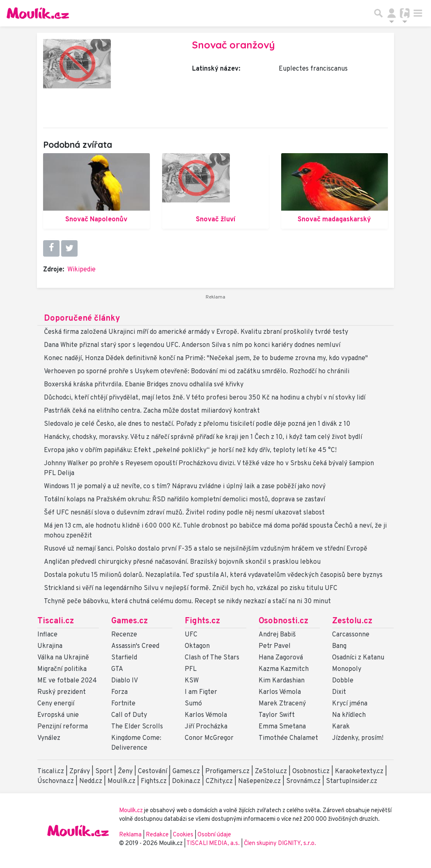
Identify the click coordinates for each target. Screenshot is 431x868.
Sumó (193, 704)
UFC (191, 635)
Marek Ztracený (282, 704)
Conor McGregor (209, 738)
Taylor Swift (277, 715)
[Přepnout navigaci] (392, 13)
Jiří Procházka (206, 727)
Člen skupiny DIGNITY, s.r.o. (280, 844)
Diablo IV (125, 681)
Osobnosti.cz (283, 621)
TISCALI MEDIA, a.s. (214, 844)
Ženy (125, 772)
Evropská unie (58, 715)
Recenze (124, 635)
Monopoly (347, 669)
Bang (339, 646)
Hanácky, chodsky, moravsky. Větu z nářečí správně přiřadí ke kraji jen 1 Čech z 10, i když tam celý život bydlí (203, 437)
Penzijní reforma (63, 727)
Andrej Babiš (277, 635)
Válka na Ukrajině (63, 658)
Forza (119, 692)
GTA (117, 669)
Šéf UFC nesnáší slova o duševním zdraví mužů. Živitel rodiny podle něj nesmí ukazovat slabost (184, 513)
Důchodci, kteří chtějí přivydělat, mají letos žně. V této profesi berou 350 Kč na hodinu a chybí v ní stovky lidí (205, 398)
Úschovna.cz (56, 781)
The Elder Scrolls (137, 727)
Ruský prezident (62, 692)
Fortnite (123, 704)
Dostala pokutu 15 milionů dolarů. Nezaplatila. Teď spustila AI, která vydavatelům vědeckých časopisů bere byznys (213, 575)
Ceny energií (56, 704)
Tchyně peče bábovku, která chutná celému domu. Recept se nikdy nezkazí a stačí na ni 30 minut (187, 602)
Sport (104, 772)
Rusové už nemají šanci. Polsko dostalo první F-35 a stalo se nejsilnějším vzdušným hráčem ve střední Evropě (206, 549)
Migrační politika (62, 669)
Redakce (157, 835)
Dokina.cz (186, 781)
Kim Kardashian (282, 681)
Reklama (130, 835)
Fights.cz (202, 621)
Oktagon (197, 646)
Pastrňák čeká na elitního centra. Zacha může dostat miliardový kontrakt (152, 411)
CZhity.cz (219, 781)
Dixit (339, 692)
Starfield (124, 658)
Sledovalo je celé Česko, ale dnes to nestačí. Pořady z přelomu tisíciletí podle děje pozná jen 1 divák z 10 (197, 424)
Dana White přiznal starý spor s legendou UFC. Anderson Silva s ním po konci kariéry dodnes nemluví (192, 345)
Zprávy (80, 772)
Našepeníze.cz (259, 781)
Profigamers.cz (227, 772)
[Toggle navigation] (418, 13)
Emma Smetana (282, 727)
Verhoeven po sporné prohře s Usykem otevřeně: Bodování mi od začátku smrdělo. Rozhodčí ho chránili (197, 372)
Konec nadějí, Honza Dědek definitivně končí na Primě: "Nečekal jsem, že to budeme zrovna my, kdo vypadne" (206, 358)
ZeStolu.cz (271, 772)
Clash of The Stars (212, 658)
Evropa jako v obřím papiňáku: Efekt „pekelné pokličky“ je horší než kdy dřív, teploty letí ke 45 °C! (190, 450)
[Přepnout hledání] (378, 13)
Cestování (152, 772)
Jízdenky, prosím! (358, 738)
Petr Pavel (275, 646)
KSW (192, 681)
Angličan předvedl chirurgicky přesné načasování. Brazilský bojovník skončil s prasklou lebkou (182, 562)
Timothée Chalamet (288, 738)
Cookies (183, 835)
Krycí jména (350, 704)
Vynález (49, 738)
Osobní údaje (214, 835)
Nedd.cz (91, 781)
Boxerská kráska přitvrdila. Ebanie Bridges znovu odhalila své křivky (144, 385)
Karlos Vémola (206, 715)
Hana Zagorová (281, 658)
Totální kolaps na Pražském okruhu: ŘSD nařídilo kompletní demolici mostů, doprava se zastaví (185, 500)
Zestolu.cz (352, 621)
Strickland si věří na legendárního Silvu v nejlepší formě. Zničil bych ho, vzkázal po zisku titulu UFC (191, 588)
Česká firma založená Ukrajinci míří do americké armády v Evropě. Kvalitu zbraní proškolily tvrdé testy (196, 332)
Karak (341, 727)
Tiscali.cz (56, 621)
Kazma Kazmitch (284, 669)
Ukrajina (50, 646)
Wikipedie (81, 270)
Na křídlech (349, 715)
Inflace (47, 635)
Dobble (343, 681)
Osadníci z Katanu (358, 658)
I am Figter (201, 692)
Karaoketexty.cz (359, 772)
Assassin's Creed (135, 646)
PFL (191, 669)
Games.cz (130, 621)
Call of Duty (129, 715)
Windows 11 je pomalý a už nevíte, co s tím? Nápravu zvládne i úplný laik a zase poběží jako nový (185, 487)
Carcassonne (351, 635)
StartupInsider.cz (352, 781)
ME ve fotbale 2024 (67, 681)
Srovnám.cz (303, 781)
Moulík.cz (122, 781)
